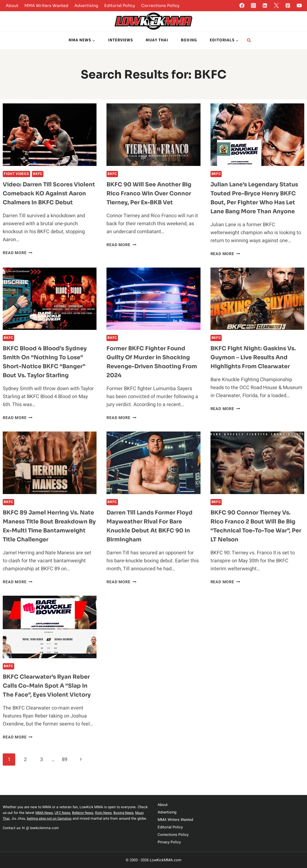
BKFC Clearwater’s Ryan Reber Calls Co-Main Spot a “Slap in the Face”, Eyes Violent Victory (50, 703)
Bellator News (85, 813)
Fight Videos (16, 174)
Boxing (189, 40)
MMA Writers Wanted (46, 6)
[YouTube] (299, 5)
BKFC (38, 174)
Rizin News (107, 813)
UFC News (64, 813)
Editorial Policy (120, 6)
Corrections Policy (160, 6)
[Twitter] (276, 5)
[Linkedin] (265, 5)
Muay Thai (157, 40)
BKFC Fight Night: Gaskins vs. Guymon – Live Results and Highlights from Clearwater (256, 365)
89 (65, 776)
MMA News (45, 813)
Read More (18, 262)
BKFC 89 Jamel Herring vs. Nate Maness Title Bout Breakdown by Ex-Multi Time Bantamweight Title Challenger (47, 538)
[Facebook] (242, 5)
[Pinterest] (288, 5)
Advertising (86, 6)
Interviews (120, 40)
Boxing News (128, 813)
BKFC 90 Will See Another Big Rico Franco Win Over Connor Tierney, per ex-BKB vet (152, 193)
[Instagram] (253, 5)
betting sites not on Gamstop (51, 819)
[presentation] (50, 135)
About (12, 6)
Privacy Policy (169, 842)
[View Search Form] (249, 40)
